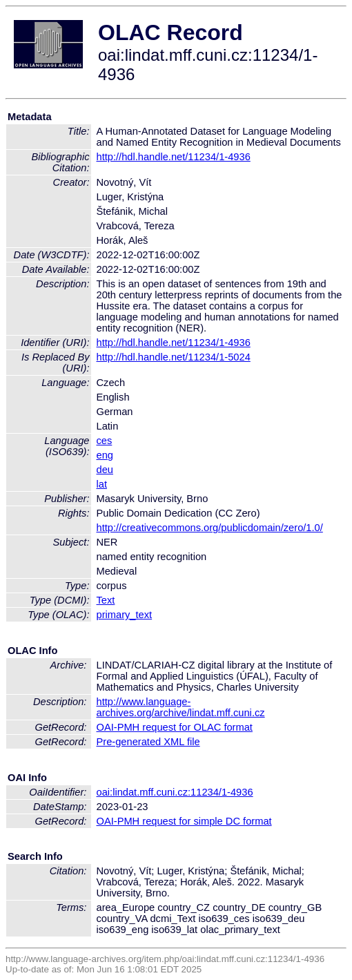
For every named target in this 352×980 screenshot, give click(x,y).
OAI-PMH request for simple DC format (184, 821)
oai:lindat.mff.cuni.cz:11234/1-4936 (175, 792)
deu (105, 470)
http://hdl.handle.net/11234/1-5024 (174, 357)
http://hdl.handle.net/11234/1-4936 (174, 157)
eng (105, 455)
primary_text (125, 615)
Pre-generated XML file (148, 742)
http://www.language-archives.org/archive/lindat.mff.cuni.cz (181, 707)
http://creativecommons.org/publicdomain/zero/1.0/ (210, 528)
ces (105, 441)
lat (102, 484)
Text (106, 600)
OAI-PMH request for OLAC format (175, 727)
